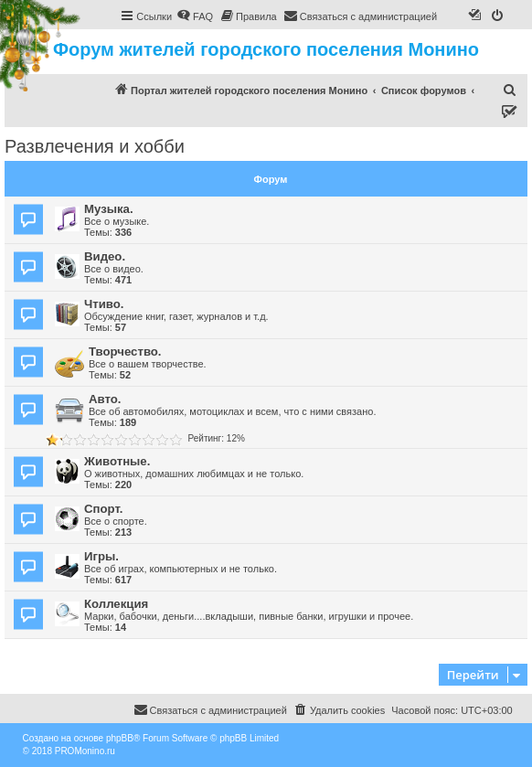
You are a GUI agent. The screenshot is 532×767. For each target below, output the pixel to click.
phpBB (120, 738)
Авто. (105, 399)
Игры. (101, 556)
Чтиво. (104, 304)
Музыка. (109, 209)
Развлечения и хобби (95, 146)
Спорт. (103, 509)
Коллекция (116, 604)
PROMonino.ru (85, 751)
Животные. (117, 461)
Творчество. (125, 352)
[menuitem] (195, 16)
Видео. (105, 256)
